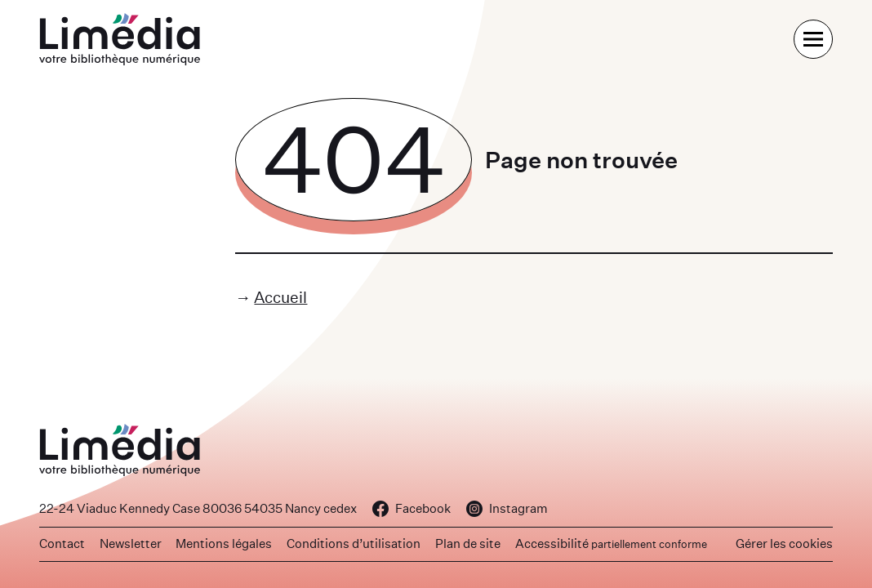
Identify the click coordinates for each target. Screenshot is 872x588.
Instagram (507, 508)
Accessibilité (611, 543)
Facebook (412, 508)
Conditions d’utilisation (354, 543)
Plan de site (468, 543)
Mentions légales (224, 543)
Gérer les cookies (784, 543)
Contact (62, 543)
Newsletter (131, 543)
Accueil (280, 297)
